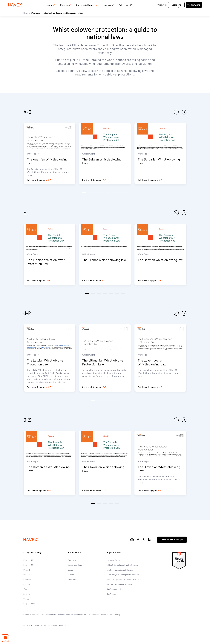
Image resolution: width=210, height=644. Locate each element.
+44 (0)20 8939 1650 (164, 3)
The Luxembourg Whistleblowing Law (152, 363)
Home (26, 18)
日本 (25, 590)
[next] (184, 112)
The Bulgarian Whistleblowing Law (159, 161)
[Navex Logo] (22, 10)
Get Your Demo (187, 10)
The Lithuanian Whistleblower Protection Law (103, 363)
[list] (186, 3)
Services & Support (86, 10)
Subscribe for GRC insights (172, 541)
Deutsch (27, 571)
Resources (107, 10)
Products (49, 10)
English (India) (29, 605)
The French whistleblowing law (104, 260)
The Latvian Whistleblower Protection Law (46, 363)
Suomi (26, 600)
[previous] (176, 112)
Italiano (27, 576)
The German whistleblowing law (160, 260)
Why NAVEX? (125, 10)
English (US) (28, 561)
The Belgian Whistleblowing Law (102, 161)
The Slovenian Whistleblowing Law (159, 470)
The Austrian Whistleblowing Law (47, 161)
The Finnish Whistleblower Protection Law (46, 262)
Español (27, 585)
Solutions (65, 10)
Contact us (155, 10)
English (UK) (28, 566)
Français (27, 580)
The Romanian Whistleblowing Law (48, 470)
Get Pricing (169, 10)
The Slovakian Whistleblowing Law (103, 470)
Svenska (27, 595)
